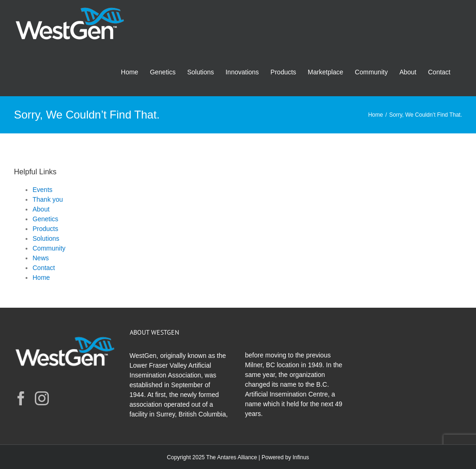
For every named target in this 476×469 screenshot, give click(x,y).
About (41, 209)
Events (43, 190)
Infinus (301, 457)
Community (49, 248)
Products (45, 229)
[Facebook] (21, 398)
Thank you (48, 199)
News (41, 258)
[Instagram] (42, 398)
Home (41, 277)
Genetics (45, 219)
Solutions (46, 238)
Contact (44, 268)
